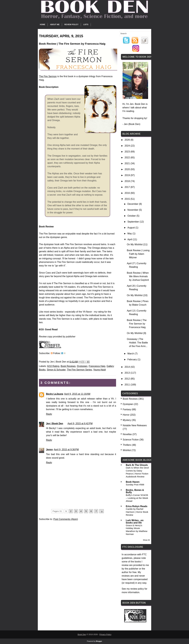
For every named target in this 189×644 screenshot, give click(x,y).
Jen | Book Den (55, 423)
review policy (137, 589)
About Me (55, 25)
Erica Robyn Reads (137, 506)
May (130, 234)
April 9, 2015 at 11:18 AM (77, 394)
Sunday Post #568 (135, 485)
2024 (128, 146)
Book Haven (133, 482)
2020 (128, 169)
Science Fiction (131, 440)
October (132, 216)
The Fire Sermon (48, 76)
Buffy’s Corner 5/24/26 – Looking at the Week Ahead (137, 498)
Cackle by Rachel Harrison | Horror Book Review (137, 512)
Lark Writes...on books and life (135, 522)
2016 (128, 193)
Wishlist (127, 450)
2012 (128, 379)
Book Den (82, 634)
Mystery (127, 420)
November (133, 210)
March (131, 354)
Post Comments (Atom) (66, 519)
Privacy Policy (105, 634)
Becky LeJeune (55, 394)
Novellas (127, 434)
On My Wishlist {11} (137, 244)
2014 (128, 367)
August (131, 228)
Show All (146, 540)
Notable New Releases (135, 425)
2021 (128, 163)
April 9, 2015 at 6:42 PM (80, 423)
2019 (128, 175)
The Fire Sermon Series (79, 370)
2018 (128, 181)
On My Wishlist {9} (137, 333)
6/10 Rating (53, 366)
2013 (128, 373)
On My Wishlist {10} (137, 295)
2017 (128, 187)
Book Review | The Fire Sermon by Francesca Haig (137, 324)
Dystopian (82, 366)
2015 (128, 199)
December (133, 204)
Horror (126, 415)
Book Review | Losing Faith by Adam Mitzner (138, 254)
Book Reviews (68, 366)
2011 (128, 385)
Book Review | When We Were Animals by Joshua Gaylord (138, 276)
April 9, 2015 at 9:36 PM (66, 450)
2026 (128, 140)
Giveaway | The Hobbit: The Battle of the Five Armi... (137, 343)
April (130, 239)
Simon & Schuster (56, 370)
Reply (49, 414)
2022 (128, 158)
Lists (86, 25)
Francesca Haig (97, 366)
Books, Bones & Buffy (135, 491)
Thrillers (127, 445)
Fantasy (127, 409)
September (134, 222)
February (132, 359)
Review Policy (71, 25)
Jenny (49, 450)
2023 (128, 152)
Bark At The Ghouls (137, 465)
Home (43, 25)
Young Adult (99, 370)
